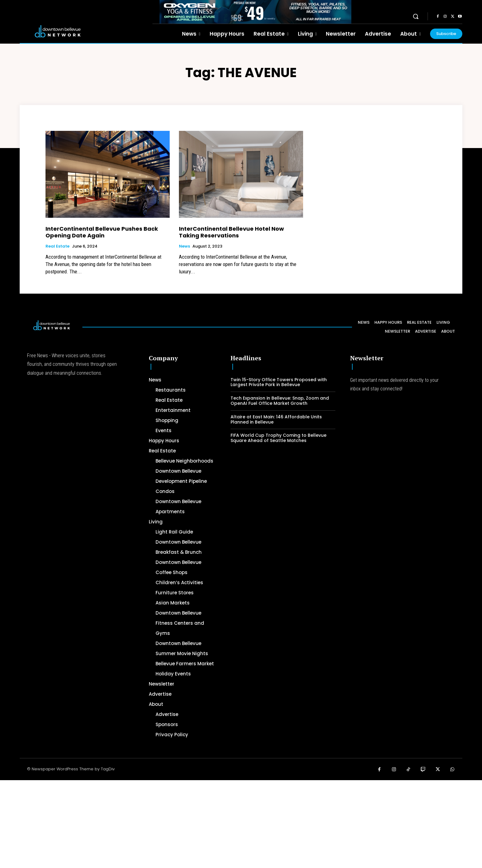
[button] (416, 16)
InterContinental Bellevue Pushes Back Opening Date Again (102, 232)
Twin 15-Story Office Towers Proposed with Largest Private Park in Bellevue (279, 382)
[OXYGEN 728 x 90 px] (255, 12)
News (184, 246)
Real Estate (57, 246)
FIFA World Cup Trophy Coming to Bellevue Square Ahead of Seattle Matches (279, 438)
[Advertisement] (184, 823)
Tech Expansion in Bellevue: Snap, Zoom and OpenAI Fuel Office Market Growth (280, 401)
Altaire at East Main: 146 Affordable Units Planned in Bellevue (276, 419)
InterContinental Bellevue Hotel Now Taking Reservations (231, 232)
